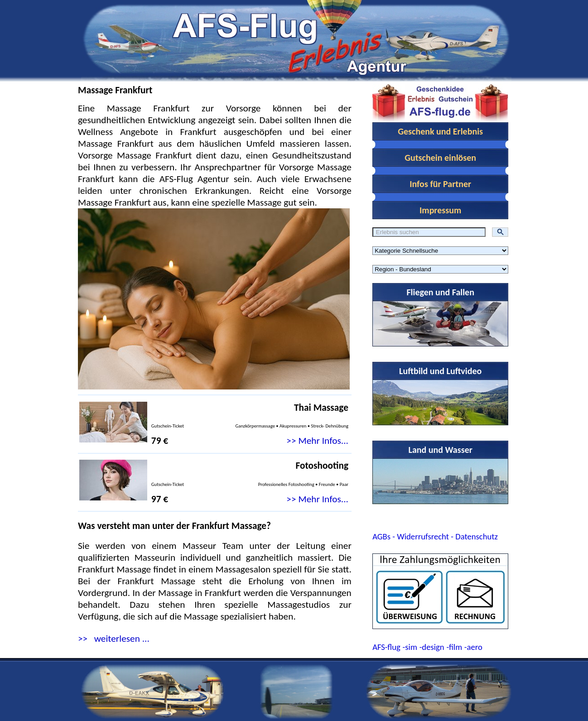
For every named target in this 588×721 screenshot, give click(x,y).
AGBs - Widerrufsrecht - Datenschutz (435, 536)
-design (432, 647)
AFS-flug (386, 647)
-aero (473, 647)
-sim (410, 647)
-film (454, 647)
